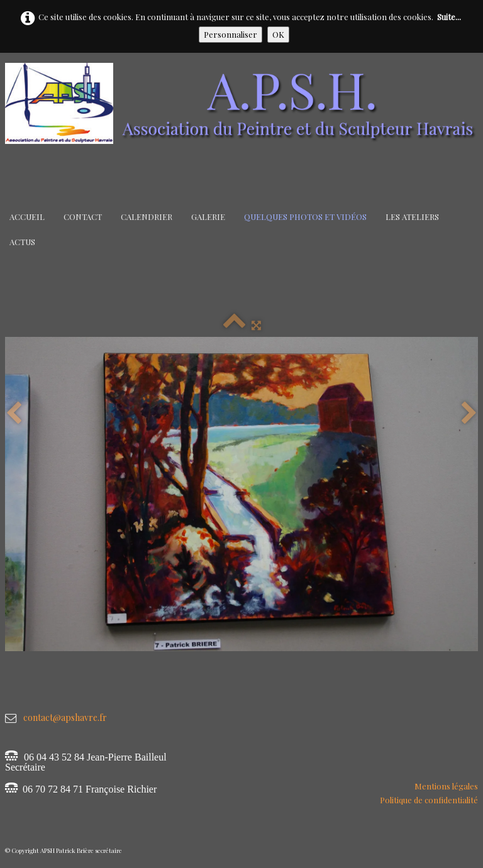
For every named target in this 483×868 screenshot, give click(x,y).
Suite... (449, 17)
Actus (22, 242)
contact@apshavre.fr (65, 717)
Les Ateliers (412, 217)
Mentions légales (446, 786)
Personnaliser (230, 34)
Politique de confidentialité (429, 800)
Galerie (208, 217)
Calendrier (147, 217)
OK (278, 34)
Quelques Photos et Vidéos (305, 217)
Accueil (27, 217)
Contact (83, 217)
